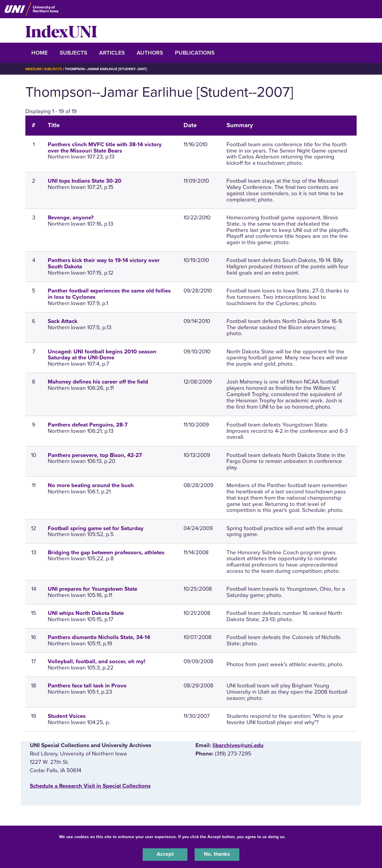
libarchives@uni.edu (238, 745)
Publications (195, 53)
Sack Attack (63, 321)
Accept (165, 854)
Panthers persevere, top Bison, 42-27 (95, 455)
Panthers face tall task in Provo (87, 686)
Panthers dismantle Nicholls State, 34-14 (99, 637)
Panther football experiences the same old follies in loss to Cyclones (109, 294)
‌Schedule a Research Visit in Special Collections (90, 786)
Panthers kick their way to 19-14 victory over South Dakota (104, 263)
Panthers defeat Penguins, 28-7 (88, 425)
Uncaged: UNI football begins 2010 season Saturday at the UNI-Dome (102, 355)
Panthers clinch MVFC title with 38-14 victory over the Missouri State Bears (105, 148)
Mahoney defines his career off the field (98, 382)
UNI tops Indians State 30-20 (85, 181)
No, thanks (217, 854)
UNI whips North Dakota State (86, 613)
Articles (112, 53)
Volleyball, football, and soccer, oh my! (97, 661)
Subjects (73, 53)
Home (40, 53)
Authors (150, 53)
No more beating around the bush (91, 485)
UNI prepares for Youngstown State (93, 589)
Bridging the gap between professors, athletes (106, 552)
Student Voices (67, 716)
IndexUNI (61, 30)
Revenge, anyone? (71, 218)
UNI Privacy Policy (306, 836)
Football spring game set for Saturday (96, 528)
